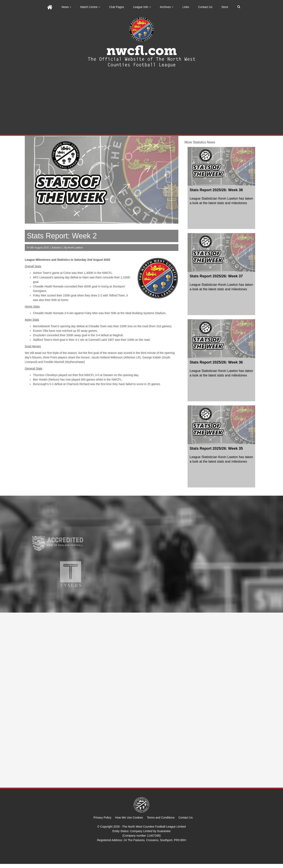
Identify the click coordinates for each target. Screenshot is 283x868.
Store (225, 7)
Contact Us (205, 7)
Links (186, 7)
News (66, 7)
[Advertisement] (141, 104)
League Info (142, 7)
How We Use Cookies (129, 818)
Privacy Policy (102, 818)
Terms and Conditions (161, 818)
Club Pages (117, 7)
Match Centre (90, 7)
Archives (167, 7)
